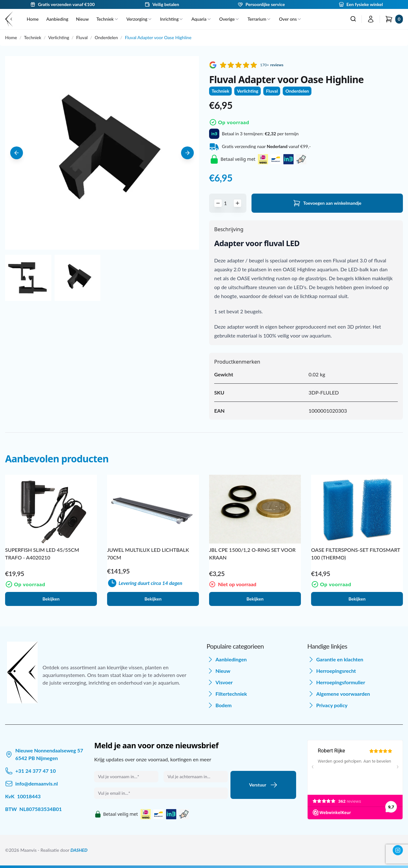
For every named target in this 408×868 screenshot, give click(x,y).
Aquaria (201, 19)
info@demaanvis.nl (37, 783)
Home (33, 19)
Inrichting (172, 19)
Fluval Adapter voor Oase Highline (158, 37)
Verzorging (140, 19)
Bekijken (51, 599)
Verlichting (59, 37)
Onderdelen (106, 37)
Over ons (290, 19)
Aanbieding (57, 19)
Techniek (107, 19)
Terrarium (259, 19)
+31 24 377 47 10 (36, 771)
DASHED (79, 850)
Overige (230, 19)
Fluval (82, 37)
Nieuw (82, 19)
